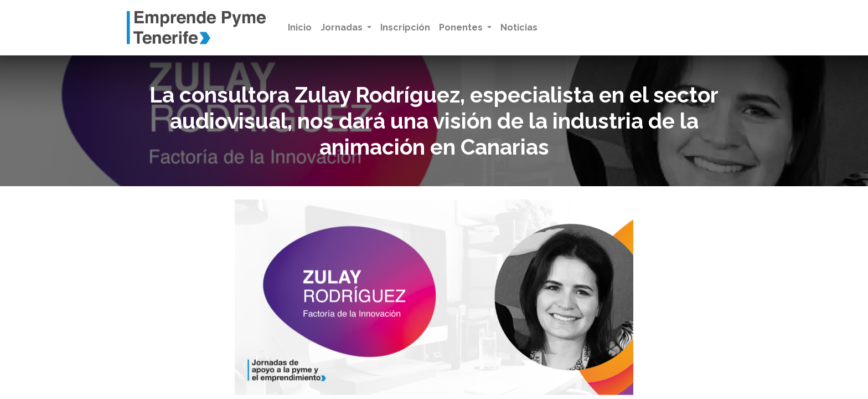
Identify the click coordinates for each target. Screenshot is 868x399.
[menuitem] (300, 28)
